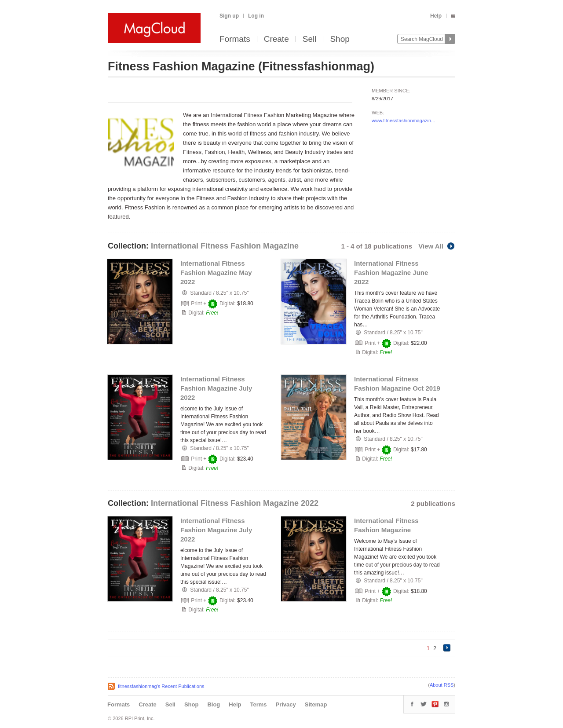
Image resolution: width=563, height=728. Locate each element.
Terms (258, 704)
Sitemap (316, 704)
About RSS (442, 685)
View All (437, 246)
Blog (214, 704)
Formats (235, 39)
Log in (256, 16)
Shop (340, 39)
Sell (310, 39)
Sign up (229, 16)
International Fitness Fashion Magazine (225, 246)
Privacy (286, 704)
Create (276, 39)
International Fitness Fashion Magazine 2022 (235, 503)
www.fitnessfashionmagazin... (403, 121)
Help (436, 16)
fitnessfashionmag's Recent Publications (161, 686)
